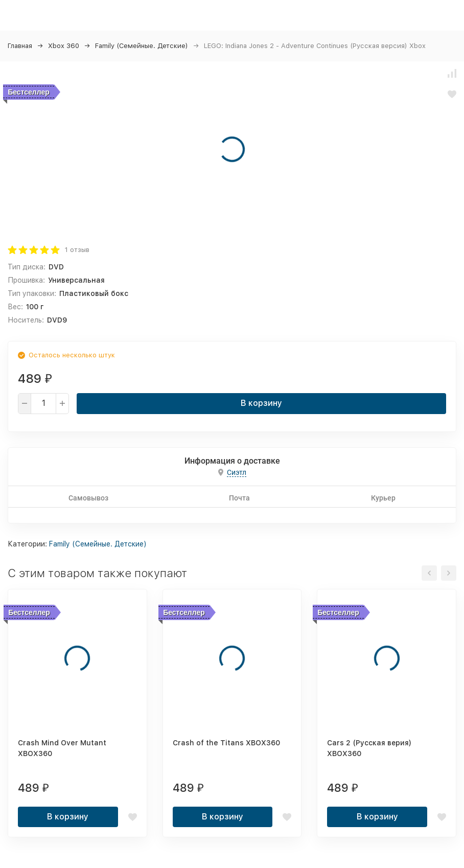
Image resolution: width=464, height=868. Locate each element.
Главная (20, 46)
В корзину (261, 403)
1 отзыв (77, 250)
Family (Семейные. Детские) (142, 46)
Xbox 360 (64, 46)
